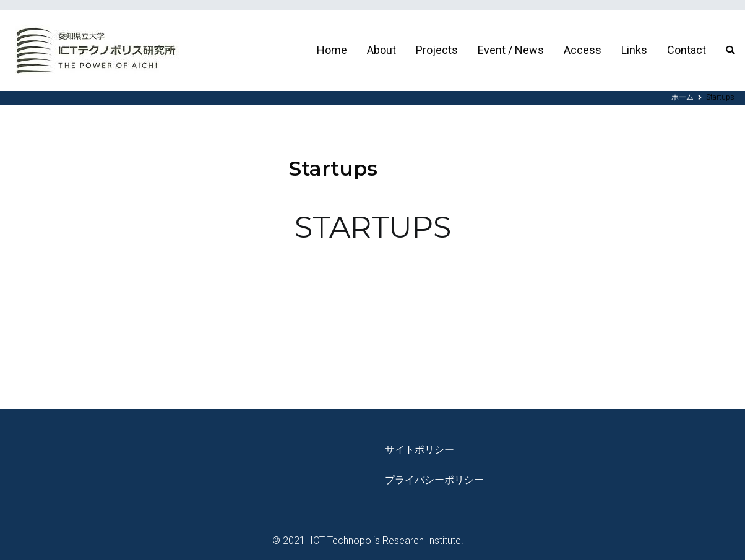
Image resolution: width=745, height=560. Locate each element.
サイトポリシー (420, 450)
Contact (687, 50)
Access (583, 50)
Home (332, 50)
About (381, 50)
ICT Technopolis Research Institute (384, 541)
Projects (437, 50)
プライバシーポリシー (434, 480)
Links (634, 50)
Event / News (511, 50)
